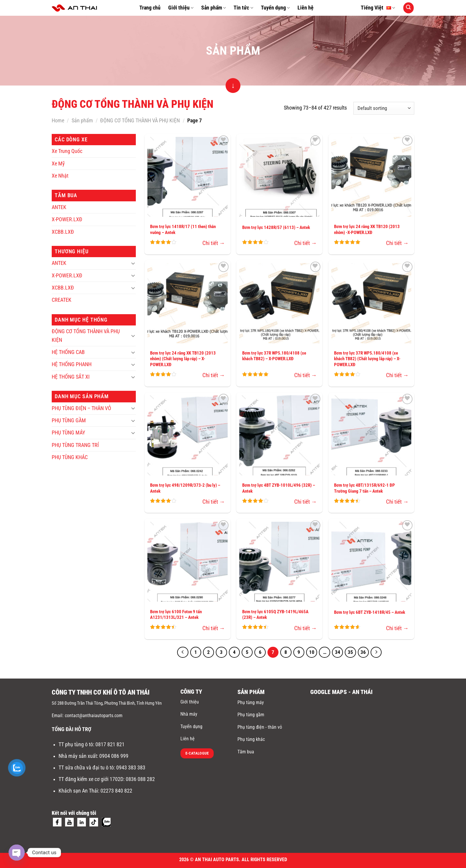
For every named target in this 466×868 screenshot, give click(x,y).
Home (58, 121)
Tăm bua (246, 752)
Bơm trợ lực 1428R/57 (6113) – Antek (276, 227)
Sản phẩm (214, 8)
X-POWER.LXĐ (67, 219)
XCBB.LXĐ (63, 232)
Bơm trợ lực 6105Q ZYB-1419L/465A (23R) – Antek (275, 615)
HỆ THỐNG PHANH (72, 364)
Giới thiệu (181, 8)
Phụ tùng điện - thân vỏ (260, 727)
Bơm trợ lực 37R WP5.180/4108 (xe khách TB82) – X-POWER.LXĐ (274, 356)
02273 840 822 (116, 791)
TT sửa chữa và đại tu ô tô (86, 768)
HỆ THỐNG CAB (68, 352)
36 (363, 652)
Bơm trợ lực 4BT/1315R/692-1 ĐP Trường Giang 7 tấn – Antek (365, 488)
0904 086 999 (114, 756)
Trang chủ (150, 8)
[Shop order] (384, 108)
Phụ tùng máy (251, 702)
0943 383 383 (131, 768)
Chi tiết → (214, 243)
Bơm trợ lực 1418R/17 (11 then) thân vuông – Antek (183, 230)
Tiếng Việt (378, 8)
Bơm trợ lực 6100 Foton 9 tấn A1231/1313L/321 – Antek (176, 615)
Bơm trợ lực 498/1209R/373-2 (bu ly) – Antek (185, 488)
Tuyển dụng (275, 8)
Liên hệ (306, 8)
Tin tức (243, 8)
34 (338, 652)
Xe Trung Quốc (67, 151)
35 (350, 652)
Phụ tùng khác (251, 739)
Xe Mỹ (58, 164)
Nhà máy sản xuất (78, 756)
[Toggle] (133, 263)
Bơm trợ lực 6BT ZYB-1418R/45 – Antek (370, 612)
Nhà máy (189, 714)
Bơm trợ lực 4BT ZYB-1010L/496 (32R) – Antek (279, 488)
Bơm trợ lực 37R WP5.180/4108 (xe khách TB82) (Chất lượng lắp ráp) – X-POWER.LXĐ (367, 359)
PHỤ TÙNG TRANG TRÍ (75, 445)
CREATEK (62, 300)
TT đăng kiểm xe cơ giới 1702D (91, 779)
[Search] (409, 8)
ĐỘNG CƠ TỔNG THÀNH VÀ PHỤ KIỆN (140, 121)
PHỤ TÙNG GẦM (69, 420)
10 (312, 652)
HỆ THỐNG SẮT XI (71, 377)
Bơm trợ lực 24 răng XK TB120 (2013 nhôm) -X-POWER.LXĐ (367, 230)
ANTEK (59, 207)
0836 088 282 (140, 779)
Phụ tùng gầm (251, 715)
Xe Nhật (60, 176)
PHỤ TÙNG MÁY (68, 433)
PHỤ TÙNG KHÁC (70, 457)
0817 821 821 (110, 744)
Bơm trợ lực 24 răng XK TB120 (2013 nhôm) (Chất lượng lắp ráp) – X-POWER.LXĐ (183, 359)
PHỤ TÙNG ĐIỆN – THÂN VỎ (81, 408)
